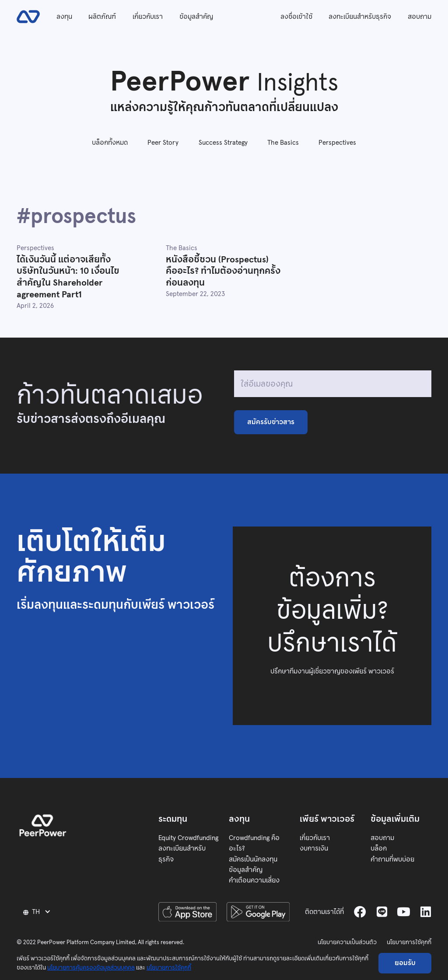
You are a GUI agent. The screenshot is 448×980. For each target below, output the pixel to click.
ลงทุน (64, 16)
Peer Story (163, 142)
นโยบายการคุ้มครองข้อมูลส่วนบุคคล (91, 968)
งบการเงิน (314, 848)
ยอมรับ (405, 963)
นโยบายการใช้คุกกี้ (409, 942)
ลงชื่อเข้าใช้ (296, 16)
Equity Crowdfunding (188, 838)
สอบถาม (420, 16)
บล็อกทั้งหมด (110, 142)
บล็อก (379, 848)
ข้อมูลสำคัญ (196, 16)
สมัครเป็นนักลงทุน (253, 859)
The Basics (283, 142)
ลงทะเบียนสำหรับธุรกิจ (360, 16)
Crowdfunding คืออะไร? (254, 843)
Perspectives (337, 142)
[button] (38, 912)
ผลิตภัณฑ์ (102, 16)
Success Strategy (223, 142)
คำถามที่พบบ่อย (392, 859)
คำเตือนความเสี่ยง (254, 880)
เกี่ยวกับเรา (148, 16)
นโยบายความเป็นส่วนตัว (347, 942)
